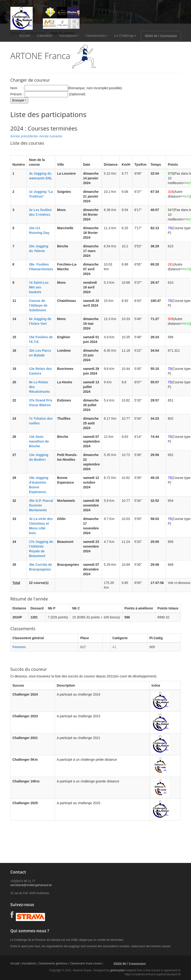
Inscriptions (69, 36)
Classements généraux (53, 963)
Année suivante (51, 136)
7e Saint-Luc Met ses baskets (39, 287)
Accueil (24, 36)
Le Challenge (125, 36)
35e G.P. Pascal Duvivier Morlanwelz (41, 505)
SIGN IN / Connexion (161, 36)
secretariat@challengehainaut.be (31, 885)
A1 (114, 647)
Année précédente (24, 136)
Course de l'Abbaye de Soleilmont (38, 305)
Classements (96, 36)
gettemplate (118, 970)
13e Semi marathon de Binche (39, 441)
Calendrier (45, 36)
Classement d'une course (86, 963)
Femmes (19, 647)
